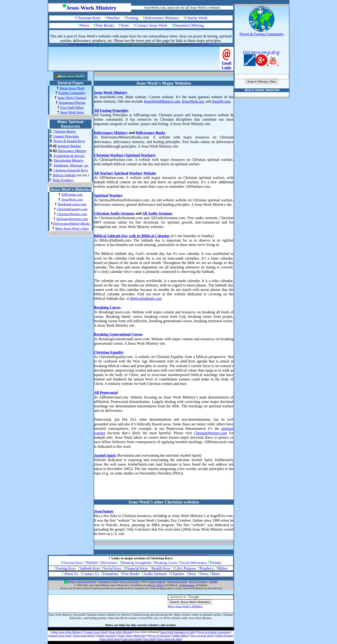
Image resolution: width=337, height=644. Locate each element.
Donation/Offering (189, 25)
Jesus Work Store (72, 112)
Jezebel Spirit (105, 455)
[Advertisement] (134, 60)
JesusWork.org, (193, 101)
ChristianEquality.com (72, 209)
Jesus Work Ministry (111, 92)
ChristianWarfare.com (72, 214)
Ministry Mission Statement (82, 582)
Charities (178, 574)
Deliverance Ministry (162, 18)
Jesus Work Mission (121, 632)
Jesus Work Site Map (169, 639)
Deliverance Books (151, 133)
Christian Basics (65, 131)
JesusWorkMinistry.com (162, 101)
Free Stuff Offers (72, 108)
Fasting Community (72, 93)
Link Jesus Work (132, 639)
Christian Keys (89, 18)
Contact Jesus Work (151, 25)
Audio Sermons (155, 574)
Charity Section (106, 636)
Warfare (113, 18)
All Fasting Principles (111, 110)
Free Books (105, 25)
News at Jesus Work (202, 636)
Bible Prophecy (63, 180)
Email (227, 63)
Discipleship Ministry (69, 160)
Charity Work (196, 18)
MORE (213, 582)
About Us (71, 574)
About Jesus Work (72, 88)
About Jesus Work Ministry (66, 632)
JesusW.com (221, 101)
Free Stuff (149, 639)
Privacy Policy (156, 585)
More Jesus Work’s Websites (185, 606)
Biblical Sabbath (64, 175)
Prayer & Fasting (198, 582)
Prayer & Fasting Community (214, 632)
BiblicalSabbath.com (146, 298)
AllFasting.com (72, 195)
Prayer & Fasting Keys (69, 141)
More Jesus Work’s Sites (72, 228)
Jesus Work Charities (72, 98)
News (85, 25)
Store (125, 25)
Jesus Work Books (84, 636)
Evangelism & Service (69, 156)
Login (227, 67)
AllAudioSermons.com (72, 219)
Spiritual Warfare (69, 146)
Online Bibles (180, 636)
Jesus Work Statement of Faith (177, 632)
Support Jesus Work (60, 636)
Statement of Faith (108, 582)
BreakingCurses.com (72, 204)
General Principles (66, 136)
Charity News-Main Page (131, 636)
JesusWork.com (72, 199)
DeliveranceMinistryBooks (71, 224)
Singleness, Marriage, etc (71, 165)
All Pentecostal (106, 393)
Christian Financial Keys (71, 170)
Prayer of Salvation (129, 582)
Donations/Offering (72, 103)
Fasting (132, 18)
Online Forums (224, 636)
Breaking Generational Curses (118, 334)
